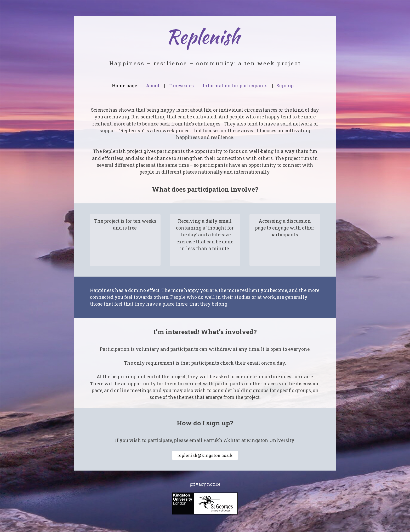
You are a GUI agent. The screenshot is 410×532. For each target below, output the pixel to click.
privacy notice (205, 484)
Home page (124, 86)
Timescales (181, 86)
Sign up (285, 86)
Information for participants (235, 86)
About (153, 86)
